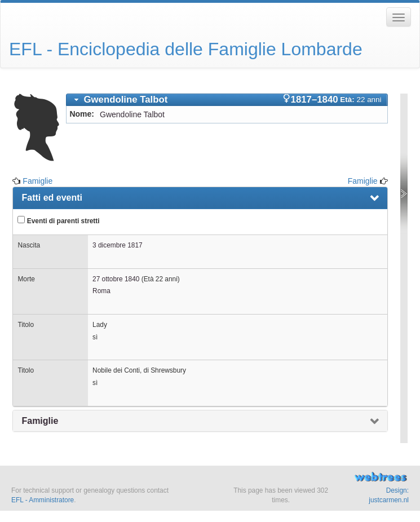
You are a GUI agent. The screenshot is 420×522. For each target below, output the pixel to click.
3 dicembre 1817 (118, 245)
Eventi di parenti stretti (58, 220)
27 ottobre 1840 (116, 279)
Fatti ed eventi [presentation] (52, 198)
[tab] (227, 100)
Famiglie (37, 181)
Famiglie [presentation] (40, 421)
